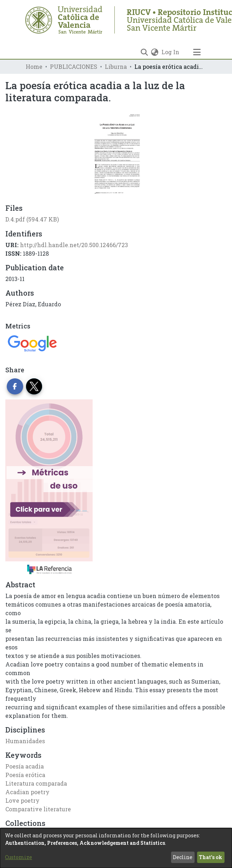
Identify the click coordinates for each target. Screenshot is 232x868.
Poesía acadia (25, 766)
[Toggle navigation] (197, 52)
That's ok (211, 857)
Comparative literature (38, 809)
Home (34, 67)
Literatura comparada (36, 783)
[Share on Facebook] (15, 387)
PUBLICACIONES (74, 67)
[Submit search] (145, 52)
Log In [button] (171, 52)
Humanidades (25, 741)
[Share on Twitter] (34, 387)
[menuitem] (155, 52)
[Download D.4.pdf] (32, 219)
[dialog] (116, 848)
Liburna (116, 67)
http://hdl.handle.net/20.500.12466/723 (74, 245)
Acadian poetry (27, 792)
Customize (19, 857)
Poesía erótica (25, 775)
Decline (183, 857)
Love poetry (22, 800)
